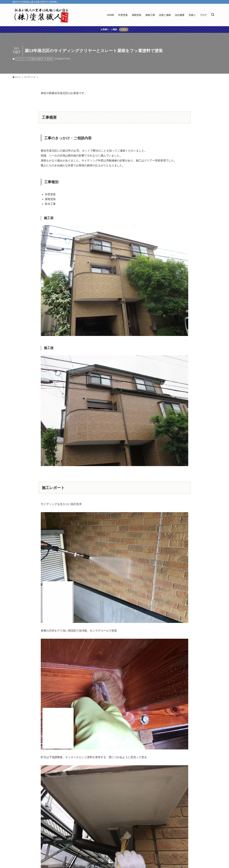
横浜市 (41, 59)
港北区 (50, 59)
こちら (124, 29)
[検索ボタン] (213, 15)
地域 (33, 59)
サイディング (22, 59)
